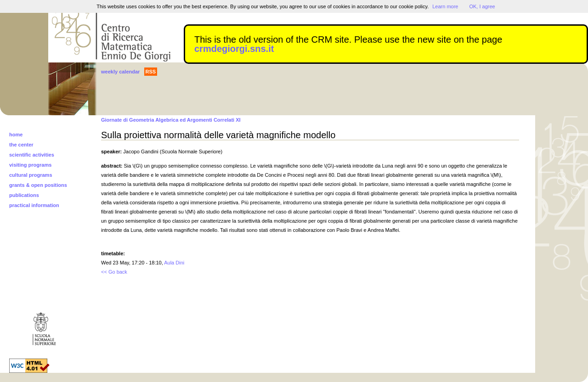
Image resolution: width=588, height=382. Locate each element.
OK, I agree (482, 6)
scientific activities (32, 155)
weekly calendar (120, 72)
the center (21, 145)
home (16, 135)
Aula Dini (174, 263)
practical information (34, 205)
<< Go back (114, 272)
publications (24, 195)
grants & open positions (38, 185)
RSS (151, 72)
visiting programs (30, 165)
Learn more (445, 6)
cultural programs (31, 175)
